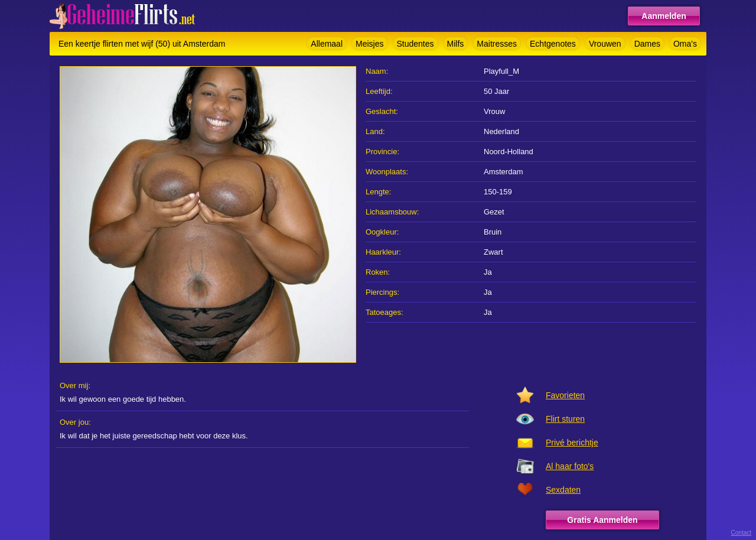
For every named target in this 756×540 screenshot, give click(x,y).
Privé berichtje (572, 443)
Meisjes (369, 44)
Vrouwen (605, 44)
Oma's (685, 44)
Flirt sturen (565, 419)
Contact (741, 533)
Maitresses (497, 44)
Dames (647, 44)
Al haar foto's (570, 466)
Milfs (456, 44)
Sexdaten (563, 490)
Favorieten (565, 395)
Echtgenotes (553, 44)
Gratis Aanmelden (602, 520)
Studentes (416, 44)
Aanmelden (664, 16)
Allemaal (327, 44)
